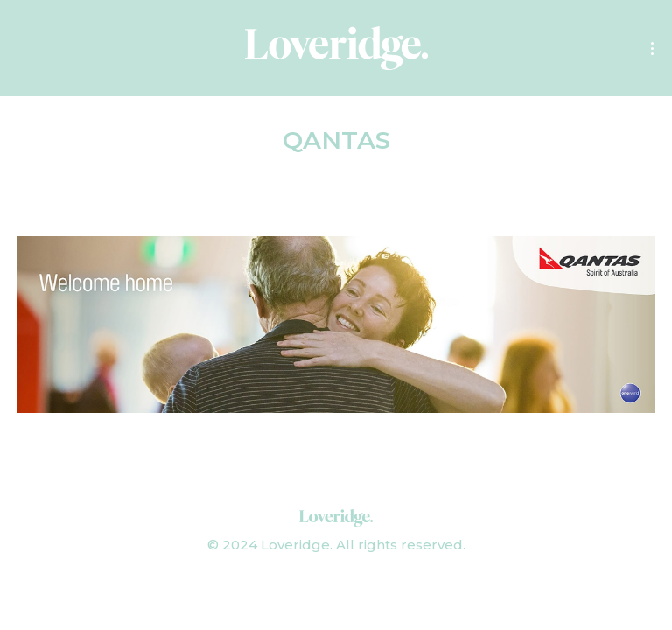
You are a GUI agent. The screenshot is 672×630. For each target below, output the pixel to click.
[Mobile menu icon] (652, 49)
